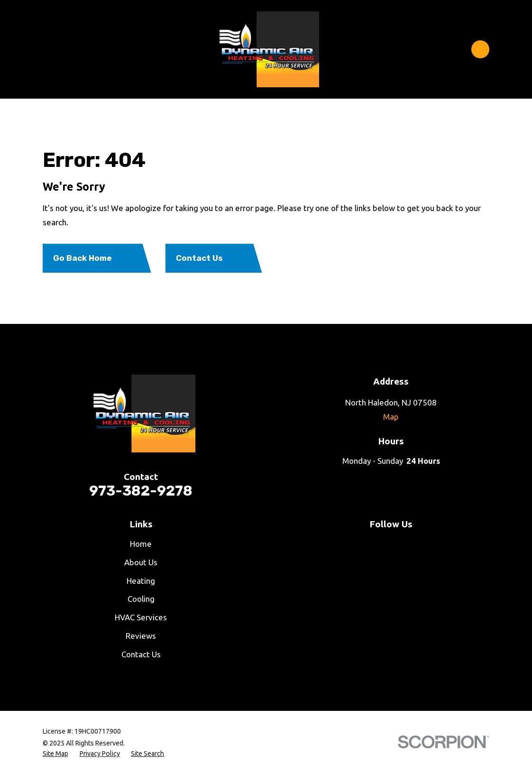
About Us (141, 562)
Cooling (141, 599)
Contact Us (141, 654)
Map (391, 417)
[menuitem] (55, 754)
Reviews (141, 636)
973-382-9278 (141, 491)
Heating (141, 581)
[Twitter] (391, 544)
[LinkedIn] (417, 544)
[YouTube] (366, 544)
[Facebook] (340, 544)
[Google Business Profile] (442, 544)
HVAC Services (141, 617)
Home (141, 544)
